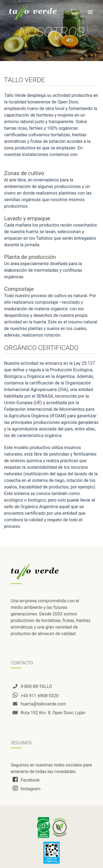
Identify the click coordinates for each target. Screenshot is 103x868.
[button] (73, 12)
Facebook (25, 780)
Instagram (26, 789)
